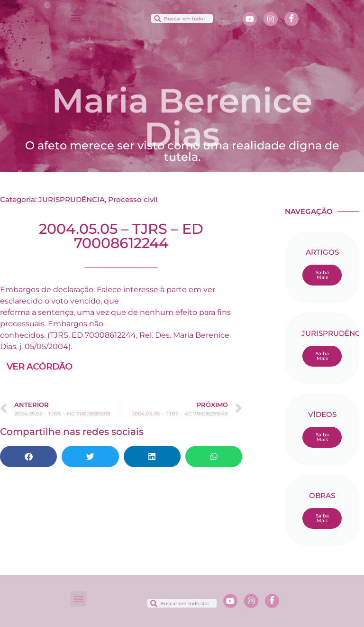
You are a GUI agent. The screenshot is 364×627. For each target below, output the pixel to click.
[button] (76, 17)
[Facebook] (291, 19)
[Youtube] (250, 19)
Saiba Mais (322, 275)
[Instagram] (271, 19)
